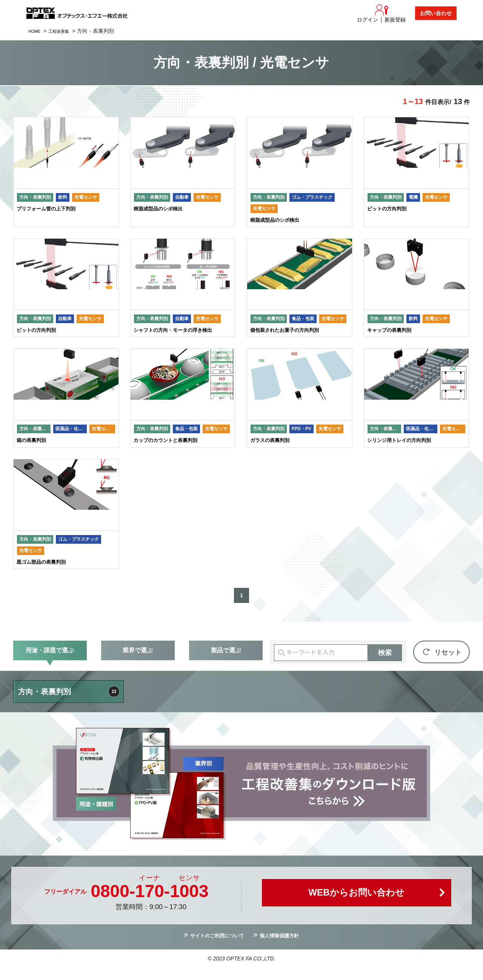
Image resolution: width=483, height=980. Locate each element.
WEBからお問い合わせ (357, 906)
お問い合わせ (436, 13)
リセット (448, 663)
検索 (385, 663)
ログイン (368, 20)
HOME (36, 31)
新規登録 (395, 20)
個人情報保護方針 (286, 947)
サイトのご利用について (213, 947)
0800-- (149, 902)
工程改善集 (65, 31)
